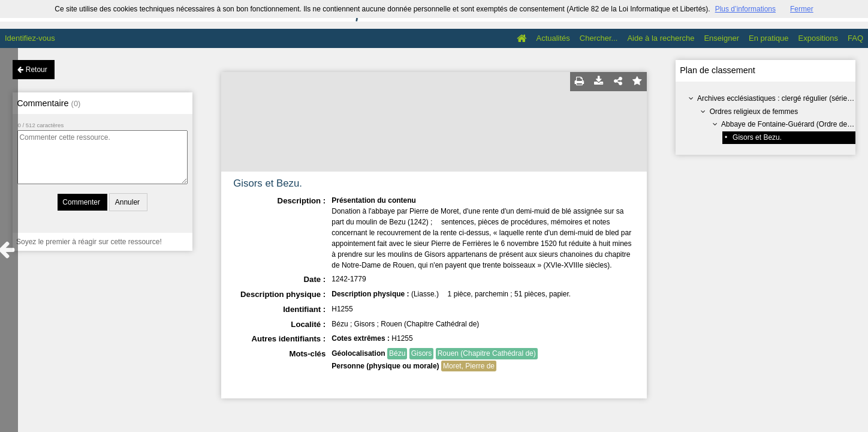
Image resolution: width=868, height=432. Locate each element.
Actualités (553, 38)
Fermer (802, 9)
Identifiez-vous (30, 38)
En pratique (769, 38)
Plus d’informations (745, 9)
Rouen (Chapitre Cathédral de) (487, 353)
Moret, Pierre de (469, 366)
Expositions (818, 38)
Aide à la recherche (661, 38)
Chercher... (599, 38)
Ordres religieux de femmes (754, 112)
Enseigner (721, 38)
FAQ (855, 38)
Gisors (422, 353)
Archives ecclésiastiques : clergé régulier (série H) (777, 98)
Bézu (397, 353)
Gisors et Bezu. (757, 137)
